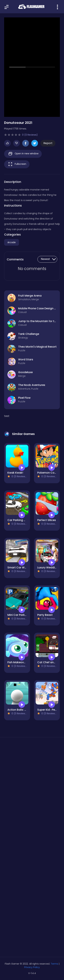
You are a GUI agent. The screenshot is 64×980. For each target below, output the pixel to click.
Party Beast (45, 615)
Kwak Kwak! (15, 473)
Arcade (12, 242)
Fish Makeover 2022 (21, 662)
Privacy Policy (32, 967)
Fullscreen (17, 164)
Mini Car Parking (18, 615)
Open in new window (23, 154)
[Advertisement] (32, 780)
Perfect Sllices (47, 520)
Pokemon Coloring (50, 473)
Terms (54, 964)
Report (48, 143)
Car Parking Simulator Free (25, 520)
